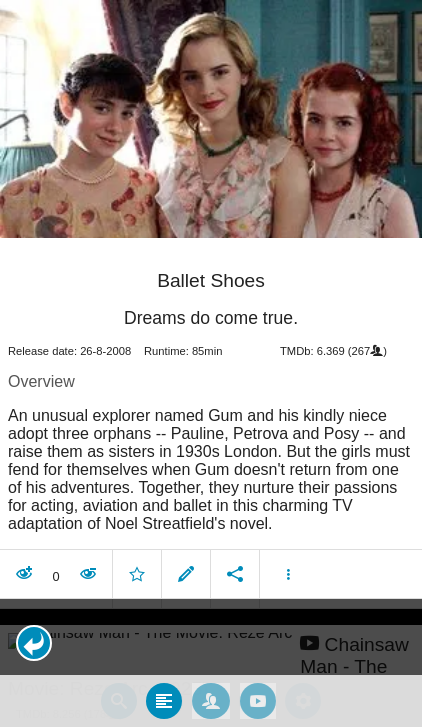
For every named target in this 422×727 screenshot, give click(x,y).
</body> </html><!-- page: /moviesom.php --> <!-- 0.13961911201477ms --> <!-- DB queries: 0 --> (211, 363)
